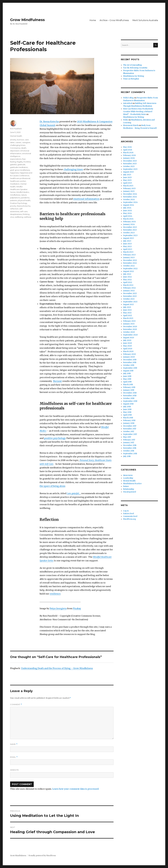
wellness (27, 217)
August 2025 (128, 172)
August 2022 (128, 271)
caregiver (26, 142)
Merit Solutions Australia (145, 20)
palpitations (15, 198)
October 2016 (129, 451)
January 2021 (129, 324)
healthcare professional (20, 178)
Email (14, 757)
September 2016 (130, 454)
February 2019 (129, 387)
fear (24, 159)
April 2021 (127, 316)
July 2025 (127, 175)
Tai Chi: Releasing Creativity (135, 68)
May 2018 (127, 412)
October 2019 (129, 365)
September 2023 (130, 235)
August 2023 (128, 238)
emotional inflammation (86, 199)
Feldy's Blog (128, 98)
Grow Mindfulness (27, 20)
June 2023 (127, 244)
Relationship (129, 489)
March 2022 (128, 285)
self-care (24, 211)
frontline (27, 162)
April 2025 (128, 183)
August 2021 (128, 304)
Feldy (126, 120)
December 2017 (130, 426)
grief (12, 170)
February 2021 (129, 321)
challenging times (73, 169)
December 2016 (130, 445)
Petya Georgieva (58, 608)
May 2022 (127, 280)
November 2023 (130, 230)
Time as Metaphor (131, 79)
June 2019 (127, 376)
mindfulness (15, 195)
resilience (55, 594)
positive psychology (55, 438)
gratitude (21, 165)
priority (13, 206)
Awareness (128, 475)
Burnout (57, 381)
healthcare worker (18, 181)
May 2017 (127, 437)
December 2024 (130, 194)
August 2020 (129, 338)
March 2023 (128, 252)
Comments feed (130, 516)
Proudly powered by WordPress (42, 856)
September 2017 (130, 434)
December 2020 (130, 327)
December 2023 (130, 227)
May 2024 (127, 213)
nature (24, 195)
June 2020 (128, 343)
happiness (14, 173)
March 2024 (128, 219)
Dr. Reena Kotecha (49, 122)
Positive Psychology (19, 203)
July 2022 (127, 274)
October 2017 (129, 432)
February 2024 (129, 222)
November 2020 (130, 329)
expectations (16, 159)
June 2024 (128, 211)
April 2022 (128, 282)
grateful (13, 165)
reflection (14, 209)
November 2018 (130, 396)
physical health (24, 200)
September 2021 (130, 302)
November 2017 (130, 429)
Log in (126, 511)
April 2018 (127, 415)
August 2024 (129, 205)
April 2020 (128, 349)
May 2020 (127, 346)
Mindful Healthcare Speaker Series (19, 189)
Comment (16, 704)
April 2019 (127, 382)
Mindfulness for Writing (134, 76)
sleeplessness (16, 214)
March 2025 (128, 186)
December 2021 (130, 293)
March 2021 (128, 318)
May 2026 (127, 147)
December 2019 (130, 360)
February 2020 (129, 354)
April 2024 (128, 216)
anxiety (13, 140)
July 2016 (127, 456)
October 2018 (129, 398)
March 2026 (128, 153)
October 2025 (129, 166)
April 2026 (128, 150)
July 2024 (127, 208)
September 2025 (130, 169)
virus (12, 217)
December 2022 (130, 260)
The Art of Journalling (132, 65)
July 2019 (127, 374)
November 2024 (130, 197)
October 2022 (129, 266)
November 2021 (130, 296)
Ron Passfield (16, 129)
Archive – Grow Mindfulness (114, 20)
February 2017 (129, 440)
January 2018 (129, 423)
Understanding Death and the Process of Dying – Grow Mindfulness (57, 668)
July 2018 (127, 407)
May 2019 (127, 379)
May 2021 (127, 313)
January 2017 (129, 443)
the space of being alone (52, 486)
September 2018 (130, 401)
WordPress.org (130, 519)
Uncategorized (130, 492)
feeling (13, 162)
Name (14, 744)
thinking (26, 214)
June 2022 (127, 277)
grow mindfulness (22, 170)
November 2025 (130, 164)
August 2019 (128, 371)
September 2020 (130, 335)
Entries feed (128, 514)
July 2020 (127, 340)
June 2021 (127, 310)
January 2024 (129, 224)
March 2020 (128, 351)
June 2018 (127, 409)
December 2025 (130, 161)
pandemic (25, 198)
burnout (20, 140)
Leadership (128, 478)
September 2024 (130, 202)
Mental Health (16, 136)
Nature (126, 486)
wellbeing (19, 217)
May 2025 (127, 180)
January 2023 (129, 258)
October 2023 (129, 233)
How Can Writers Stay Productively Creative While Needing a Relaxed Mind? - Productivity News (138, 112)
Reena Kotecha (24, 206)
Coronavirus (15, 148)
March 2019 (128, 385)
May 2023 (127, 246)
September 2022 (130, 269)
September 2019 (130, 368)
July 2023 (127, 241)
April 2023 (128, 249)
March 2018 (128, 418)
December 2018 (130, 393)
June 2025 (127, 177)
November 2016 (130, 448)
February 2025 (129, 188)
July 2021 (127, 307)
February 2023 (129, 255)
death (24, 148)
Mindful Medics (23, 192)
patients (14, 200)
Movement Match (131, 125)
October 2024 (129, 200)
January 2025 (129, 191)
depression (15, 151)
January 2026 (129, 158)
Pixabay (77, 608)
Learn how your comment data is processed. (76, 789)
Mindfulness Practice (132, 484)
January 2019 (129, 390)
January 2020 (129, 357)
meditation (15, 184)
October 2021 (129, 299)
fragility (20, 162)
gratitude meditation (19, 167)
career (18, 142)
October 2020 (129, 332)
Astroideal (128, 103)
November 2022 (130, 263)
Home (93, 20)
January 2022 (129, 291)
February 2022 (129, 288)
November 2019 (130, 362)
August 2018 (128, 404)
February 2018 (129, 420)
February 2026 (129, 155)
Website (14, 770)
